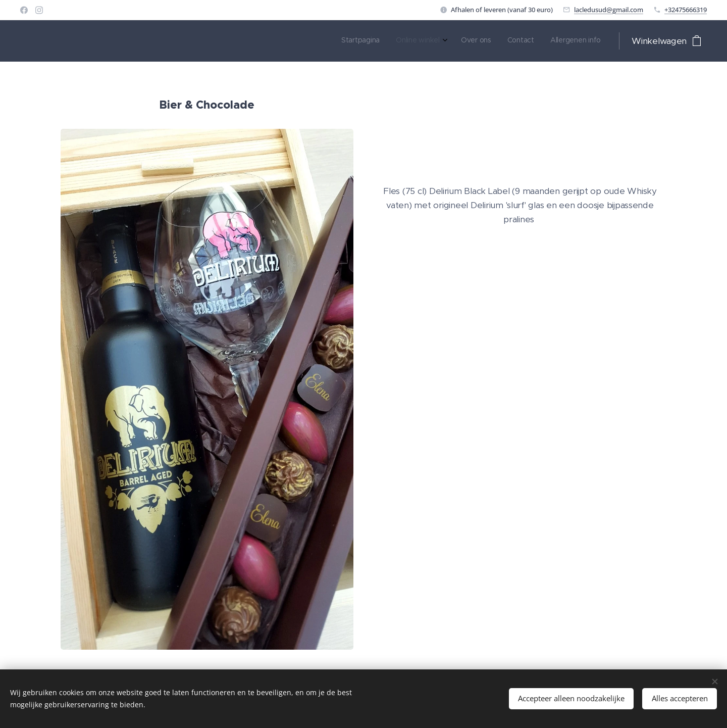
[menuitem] (534, 41)
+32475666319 (686, 10)
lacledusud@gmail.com (609, 10)
